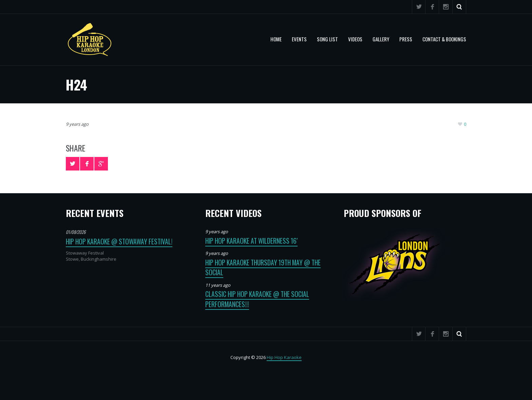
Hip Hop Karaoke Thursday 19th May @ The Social (263, 267)
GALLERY (381, 39)
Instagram (446, 7)
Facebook (432, 7)
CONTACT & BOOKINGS (444, 39)
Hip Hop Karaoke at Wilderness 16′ (251, 241)
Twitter (419, 7)
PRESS (406, 39)
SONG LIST (327, 39)
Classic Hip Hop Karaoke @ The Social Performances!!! (257, 299)
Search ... (459, 7)
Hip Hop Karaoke (284, 357)
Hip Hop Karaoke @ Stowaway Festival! (119, 242)
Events (299, 39)
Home (276, 39)
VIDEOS (355, 39)
